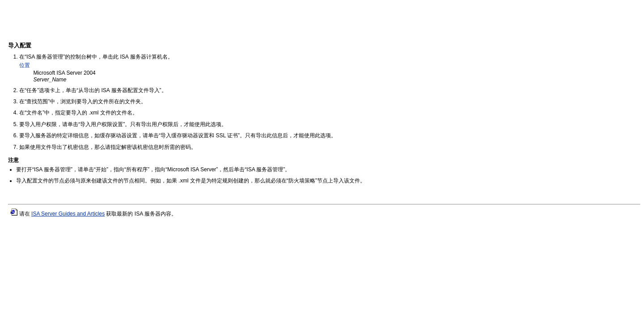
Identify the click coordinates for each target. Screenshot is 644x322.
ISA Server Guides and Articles (68, 214)
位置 (25, 65)
